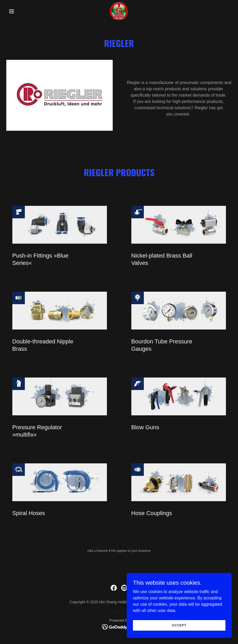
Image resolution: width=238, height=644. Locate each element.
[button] (23, 11)
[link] (119, 11)
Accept (179, 636)
